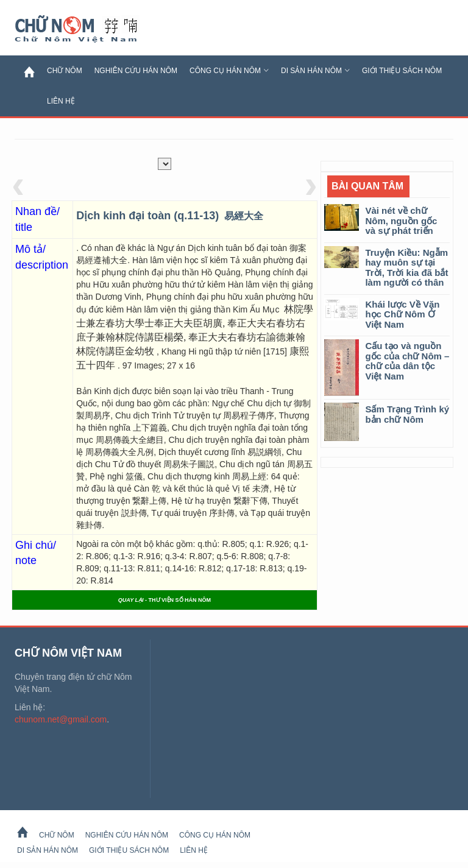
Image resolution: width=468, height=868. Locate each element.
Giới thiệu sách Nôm (402, 71)
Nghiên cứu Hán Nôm (136, 71)
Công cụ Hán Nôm (229, 71)
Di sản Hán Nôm (315, 71)
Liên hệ (61, 101)
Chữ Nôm (91, 29)
